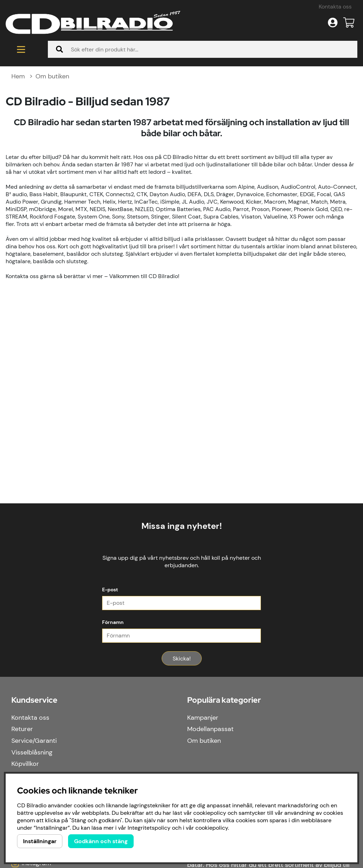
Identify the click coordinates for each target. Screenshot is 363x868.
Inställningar (40, 841)
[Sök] (203, 135)
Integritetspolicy (149, 828)
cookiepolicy (212, 828)
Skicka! (182, 744)
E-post (110, 675)
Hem (18, 162)
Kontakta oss (335, 92)
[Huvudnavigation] (21, 135)
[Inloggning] (333, 109)
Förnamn (113, 708)
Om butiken (52, 162)
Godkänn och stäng (101, 841)
